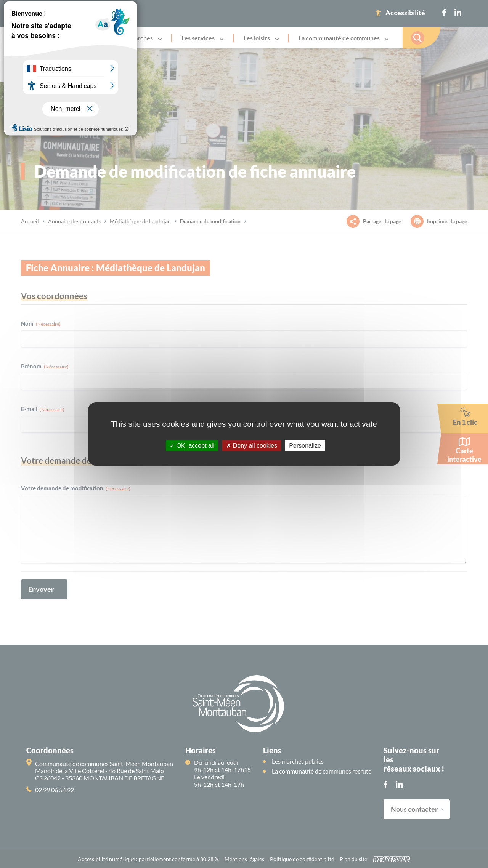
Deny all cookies (252, 446)
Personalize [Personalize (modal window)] (305, 446)
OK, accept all (192, 446)
